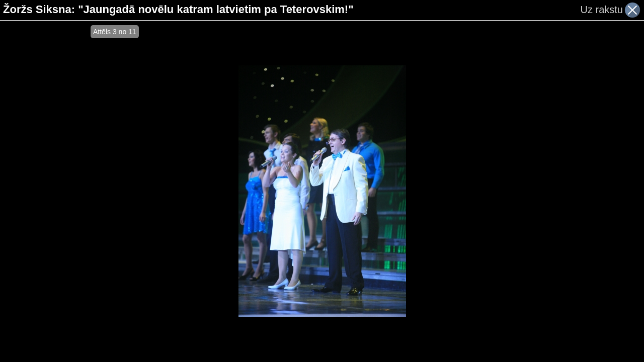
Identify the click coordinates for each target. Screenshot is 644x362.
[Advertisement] (45, 191)
